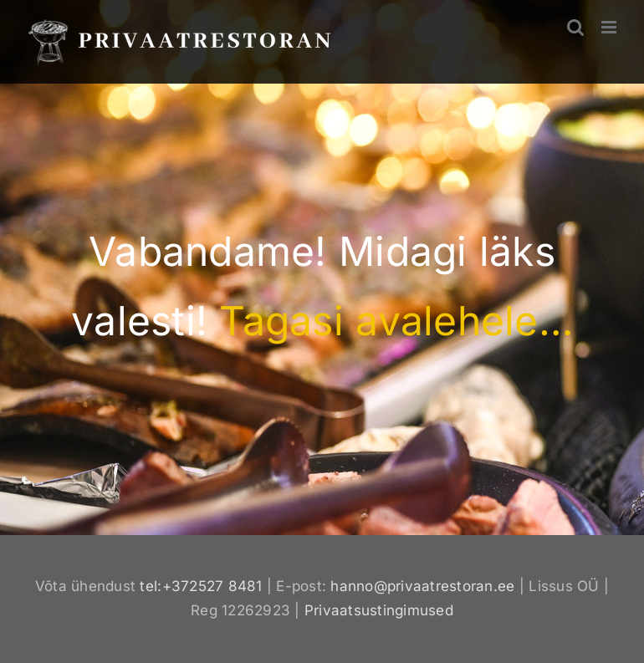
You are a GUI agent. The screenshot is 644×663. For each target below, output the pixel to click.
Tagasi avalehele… (396, 321)
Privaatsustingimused (379, 610)
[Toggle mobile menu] (610, 27)
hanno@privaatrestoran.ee (422, 586)
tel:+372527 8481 (201, 586)
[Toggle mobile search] (575, 27)
